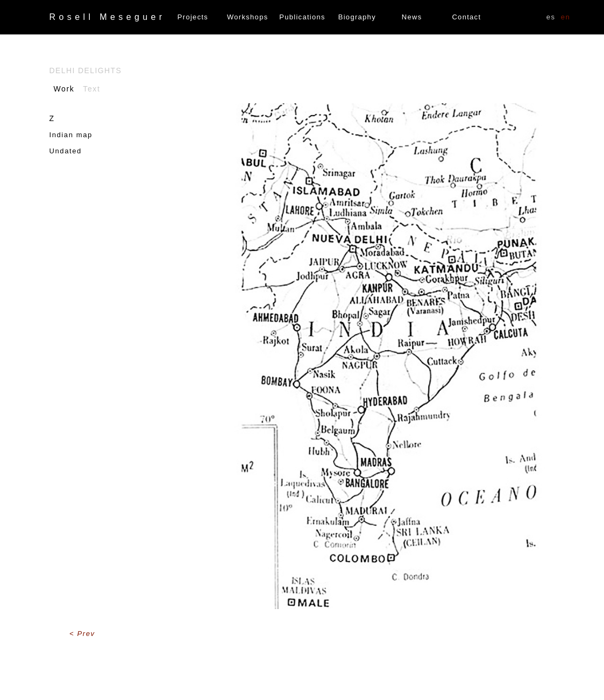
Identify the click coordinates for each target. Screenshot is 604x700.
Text (91, 89)
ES (551, 17)
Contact (466, 17)
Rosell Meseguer (108, 17)
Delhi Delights (86, 70)
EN (566, 17)
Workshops (247, 17)
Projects (193, 17)
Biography (357, 17)
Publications (302, 17)
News (412, 17)
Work (64, 89)
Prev (86, 634)
